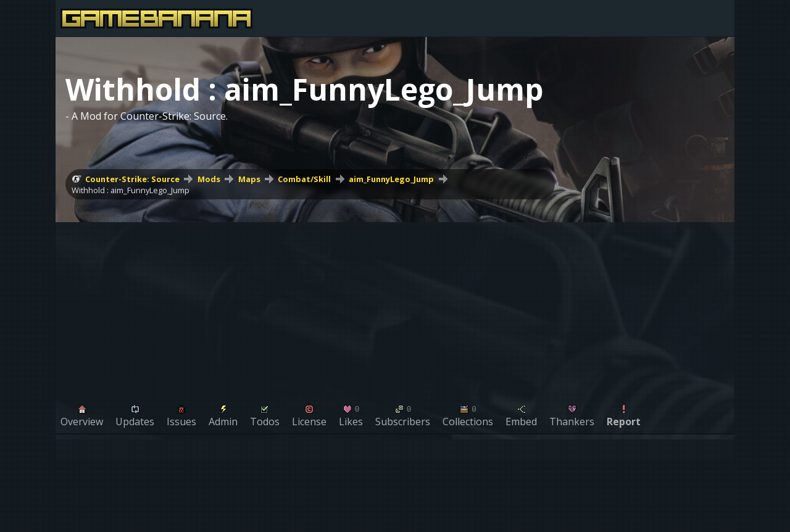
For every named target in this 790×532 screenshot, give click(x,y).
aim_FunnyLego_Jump (391, 179)
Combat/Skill (304, 179)
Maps (249, 179)
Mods (209, 179)
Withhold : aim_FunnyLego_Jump (131, 190)
